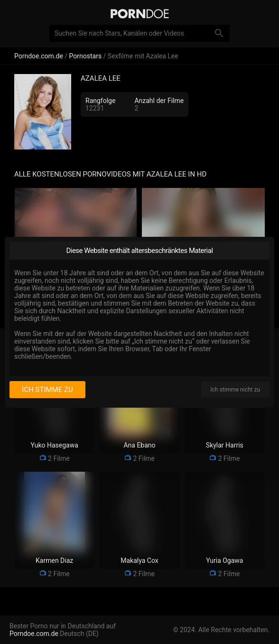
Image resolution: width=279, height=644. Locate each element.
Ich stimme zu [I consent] (47, 390)
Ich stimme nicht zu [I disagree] (235, 390)
